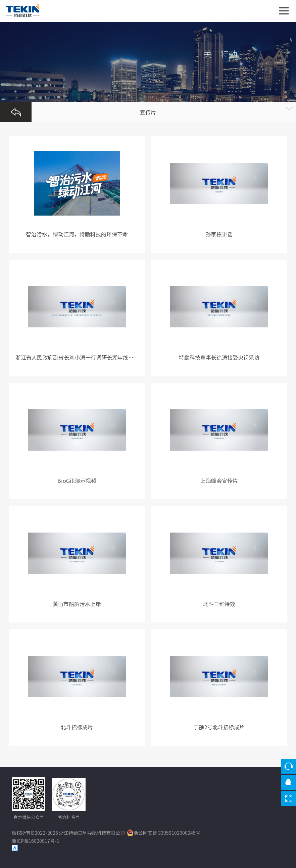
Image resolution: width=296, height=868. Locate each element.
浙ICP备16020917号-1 (36, 841)
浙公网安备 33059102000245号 (164, 833)
